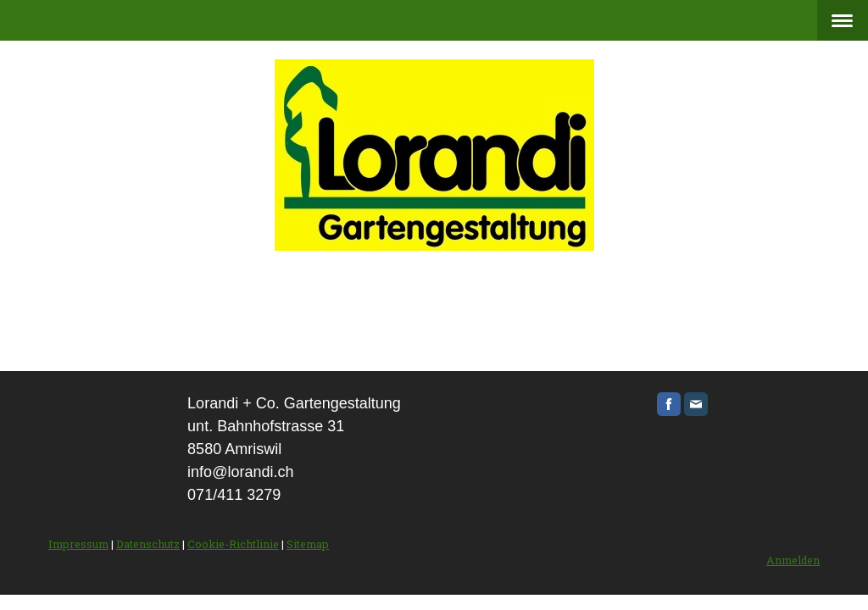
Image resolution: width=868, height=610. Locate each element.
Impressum (78, 544)
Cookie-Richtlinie (233, 544)
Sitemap (308, 544)
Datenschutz (148, 544)
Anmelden (793, 560)
